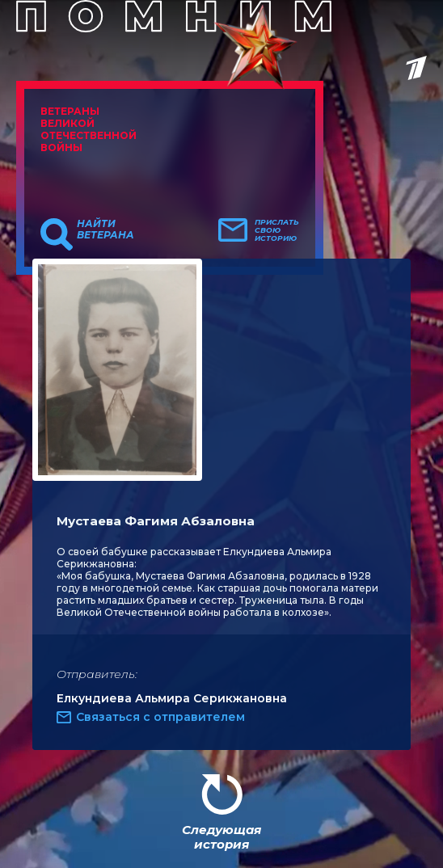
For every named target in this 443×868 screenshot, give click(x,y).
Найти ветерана (105, 230)
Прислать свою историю (277, 230)
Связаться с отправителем (160, 717)
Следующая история (221, 837)
